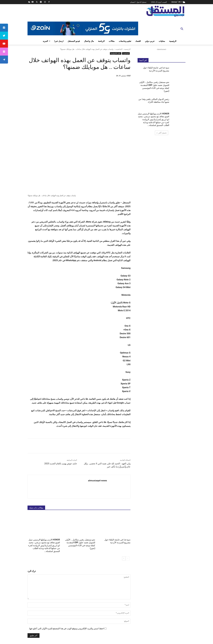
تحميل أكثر (161, 133)
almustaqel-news (97, 435)
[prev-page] (128, 513)
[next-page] (124, 513)
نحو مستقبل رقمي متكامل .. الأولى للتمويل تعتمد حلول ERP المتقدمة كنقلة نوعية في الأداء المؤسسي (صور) (79, 497)
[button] (182, 29)
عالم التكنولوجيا (116, 53)
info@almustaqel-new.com (158, 625)
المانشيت (119, 49)
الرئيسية (127, 49)
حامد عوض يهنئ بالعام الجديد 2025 (61, 419)
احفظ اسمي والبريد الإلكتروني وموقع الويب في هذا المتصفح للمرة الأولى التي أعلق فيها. (66, 583)
